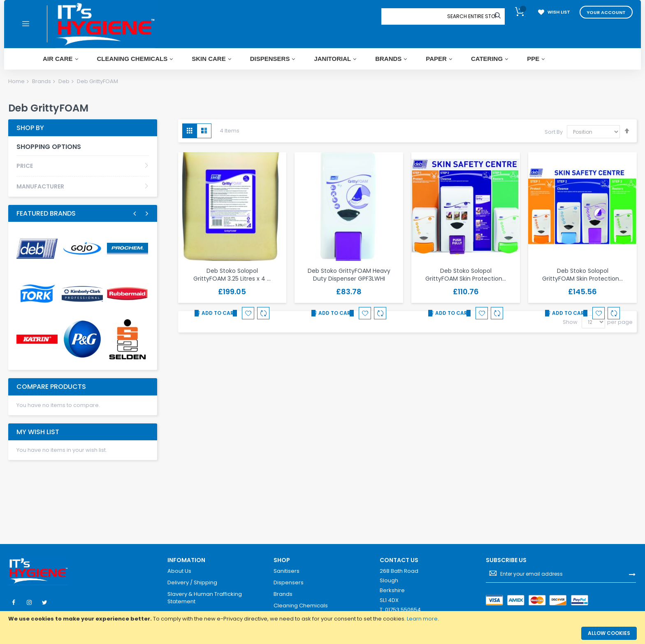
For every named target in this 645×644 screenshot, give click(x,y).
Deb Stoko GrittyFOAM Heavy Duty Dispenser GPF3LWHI (349, 275)
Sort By (554, 132)
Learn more (422, 619)
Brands (42, 81)
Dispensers (289, 583)
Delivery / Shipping (192, 583)
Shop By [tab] (30, 128)
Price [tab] (25, 166)
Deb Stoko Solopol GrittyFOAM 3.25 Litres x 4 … (232, 275)
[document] (322, 619)
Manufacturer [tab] (40, 186)
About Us (179, 571)
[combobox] (472, 16)
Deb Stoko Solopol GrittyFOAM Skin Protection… (466, 275)
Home (16, 81)
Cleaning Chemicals (301, 606)
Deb (64, 81)
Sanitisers (287, 571)
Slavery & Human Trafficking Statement (205, 598)
